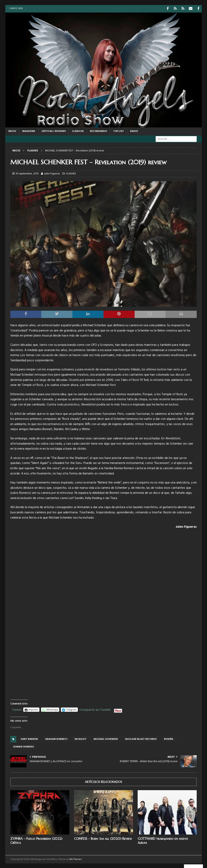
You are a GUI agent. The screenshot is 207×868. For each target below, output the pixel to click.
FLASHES (71, 173)
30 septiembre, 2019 (27, 173)
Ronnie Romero (24, 746)
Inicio (12, 131)
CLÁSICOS (78, 131)
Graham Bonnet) (56, 739)
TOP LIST (119, 131)
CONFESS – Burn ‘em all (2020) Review (103, 838)
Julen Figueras (52, 173)
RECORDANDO (98, 131)
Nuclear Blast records (141, 739)
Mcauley (80, 739)
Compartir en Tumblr (95, 709)
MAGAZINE (29, 131)
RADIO (134, 131)
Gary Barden (29, 739)
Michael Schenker (106, 739)
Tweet (17, 709)
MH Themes (76, 859)
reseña (169, 739)
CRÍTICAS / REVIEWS (54, 131)
